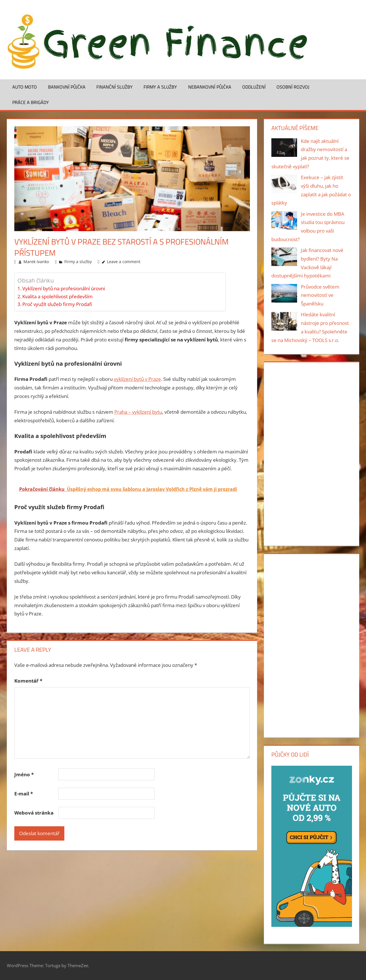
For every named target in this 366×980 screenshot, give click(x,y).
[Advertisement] (312, 453)
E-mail (24, 794)
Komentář (28, 681)
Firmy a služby (160, 87)
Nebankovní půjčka (210, 87)
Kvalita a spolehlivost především (57, 296)
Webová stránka (34, 813)
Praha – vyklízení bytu (138, 412)
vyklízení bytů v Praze (137, 379)
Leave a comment (124, 262)
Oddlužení (254, 87)
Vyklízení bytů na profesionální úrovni (64, 288)
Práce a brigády (31, 102)
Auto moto (25, 87)
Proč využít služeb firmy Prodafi (57, 304)
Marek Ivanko (36, 262)
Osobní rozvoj (293, 87)
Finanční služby (115, 87)
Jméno (24, 774)
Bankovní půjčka (67, 87)
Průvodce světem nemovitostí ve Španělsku (320, 295)
